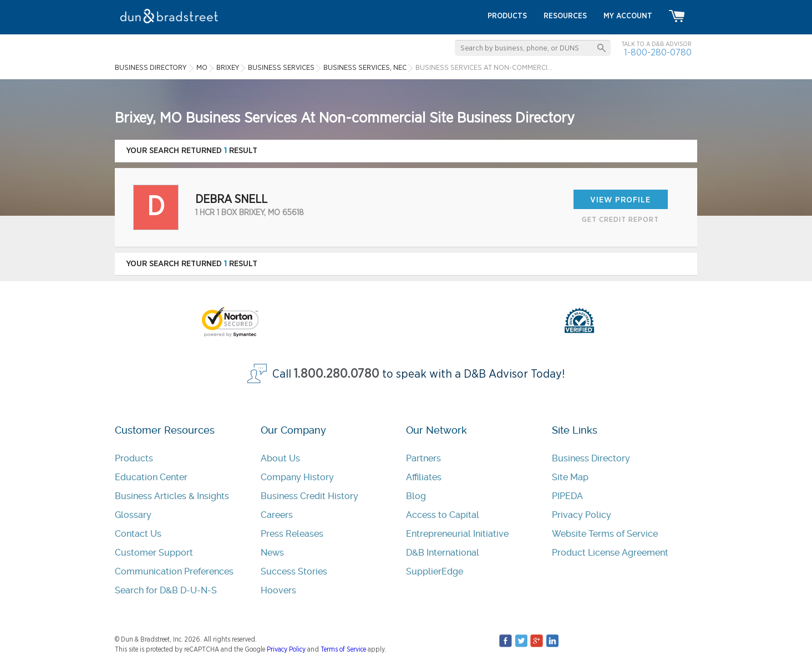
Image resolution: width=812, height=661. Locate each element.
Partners (423, 458)
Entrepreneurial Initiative (457, 534)
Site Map (570, 477)
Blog (416, 496)
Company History (297, 477)
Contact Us (138, 534)
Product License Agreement (610, 553)
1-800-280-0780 (658, 52)
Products (134, 458)
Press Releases (292, 534)
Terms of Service (343, 649)
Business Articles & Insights (172, 496)
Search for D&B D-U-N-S (166, 590)
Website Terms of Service (605, 534)
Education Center (151, 477)
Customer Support (154, 553)
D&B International (443, 553)
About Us (280, 458)
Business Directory (591, 458)
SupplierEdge (435, 571)
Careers (277, 515)
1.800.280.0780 (337, 374)
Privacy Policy (582, 515)
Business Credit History (309, 496)
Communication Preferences (174, 571)
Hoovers (278, 590)
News (272, 553)
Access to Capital (443, 515)
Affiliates (424, 477)
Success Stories (294, 571)
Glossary (133, 515)
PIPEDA (567, 496)
